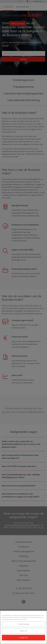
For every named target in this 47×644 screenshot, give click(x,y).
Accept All (23, 638)
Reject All (23, 631)
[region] (23, 627)
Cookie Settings (23, 624)
